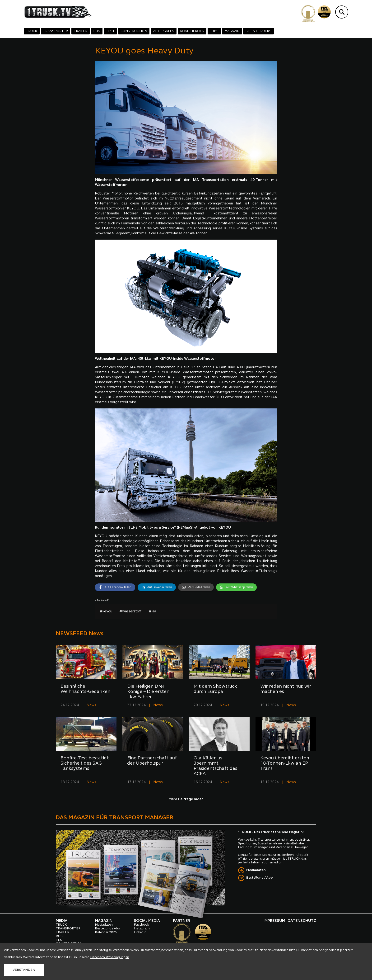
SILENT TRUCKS (258, 31)
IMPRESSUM (274, 921)
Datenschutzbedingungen (110, 957)
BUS (97, 31)
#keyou (106, 612)
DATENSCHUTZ (302, 921)
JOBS (214, 31)
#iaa (152, 612)
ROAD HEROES (192, 31)
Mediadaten (256, 870)
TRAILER (81, 31)
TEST (110, 31)
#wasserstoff (130, 612)
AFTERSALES (164, 31)
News (91, 705)
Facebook (141, 925)
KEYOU (133, 209)
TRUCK (32, 31)
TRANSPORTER (56, 31)
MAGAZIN (232, 31)
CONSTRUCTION (134, 31)
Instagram (142, 929)
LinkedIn (140, 932)
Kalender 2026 (106, 932)
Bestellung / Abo (260, 878)
